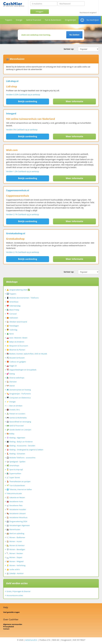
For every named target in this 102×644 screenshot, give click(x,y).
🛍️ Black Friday (13, 310)
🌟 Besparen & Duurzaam (17, 346)
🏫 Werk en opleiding (15, 533)
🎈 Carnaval (12, 314)
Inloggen (39, 12)
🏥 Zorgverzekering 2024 (17, 521)
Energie (19, 20)
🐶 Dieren (11, 386)
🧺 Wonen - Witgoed (15, 561)
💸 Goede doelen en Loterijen (19, 430)
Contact (6, 629)
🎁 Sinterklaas (12, 302)
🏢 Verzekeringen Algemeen (18, 525)
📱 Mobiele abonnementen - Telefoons (23, 298)
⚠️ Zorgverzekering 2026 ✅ (18, 290)
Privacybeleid (8, 627)
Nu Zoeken (74, 35)
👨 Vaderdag (12, 330)
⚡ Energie (11, 402)
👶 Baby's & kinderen (15, 342)
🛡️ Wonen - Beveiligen (16, 549)
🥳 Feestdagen (13, 326)
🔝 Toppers (11, 294)
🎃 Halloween (12, 318)
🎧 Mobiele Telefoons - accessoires (21, 458)
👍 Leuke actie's (13, 569)
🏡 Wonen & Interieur (16, 545)
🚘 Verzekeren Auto (15, 501)
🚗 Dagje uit (12, 366)
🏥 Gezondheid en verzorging (19, 422)
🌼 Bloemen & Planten (16, 350)
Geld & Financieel (34, 20)
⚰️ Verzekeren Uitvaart (16, 513)
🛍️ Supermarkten (14, 473)
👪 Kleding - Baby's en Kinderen (20, 442)
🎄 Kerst (10, 334)
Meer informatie (74, 101)
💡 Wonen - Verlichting (16, 565)
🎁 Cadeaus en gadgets (16, 362)
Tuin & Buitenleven (53, 20)
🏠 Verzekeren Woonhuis (17, 517)
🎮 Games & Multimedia (17, 418)
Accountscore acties (15, 595)
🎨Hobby (10, 434)
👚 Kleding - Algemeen (16, 438)
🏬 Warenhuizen (13, 529)
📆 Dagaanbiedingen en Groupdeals (22, 370)
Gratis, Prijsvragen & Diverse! (19, 591)
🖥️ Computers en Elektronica (19, 398)
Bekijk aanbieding (28, 101)
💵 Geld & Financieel (15, 426)
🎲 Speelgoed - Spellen (16, 462)
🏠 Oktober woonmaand (17, 322)
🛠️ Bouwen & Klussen (16, 358)
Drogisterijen (71, 20)
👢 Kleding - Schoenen (16, 454)
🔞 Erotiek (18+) (13, 410)
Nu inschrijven (93, 20)
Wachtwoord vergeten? (88, 13)
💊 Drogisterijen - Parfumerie (19, 394)
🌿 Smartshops (13, 465)
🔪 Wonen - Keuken (15, 553)
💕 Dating (11, 374)
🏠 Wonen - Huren (14, 541)
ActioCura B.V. (31, 640)
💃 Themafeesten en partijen (19, 481)
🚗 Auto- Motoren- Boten (17, 338)
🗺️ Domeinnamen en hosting (19, 390)
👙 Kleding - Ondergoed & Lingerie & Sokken (25, 450)
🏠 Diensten (12, 382)
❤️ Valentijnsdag (13, 306)
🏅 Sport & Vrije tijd (15, 469)
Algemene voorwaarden (13, 624)
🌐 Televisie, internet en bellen (19, 489)
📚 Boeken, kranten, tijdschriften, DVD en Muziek (27, 354)
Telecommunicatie (14, 493)
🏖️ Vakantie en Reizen (16, 497)
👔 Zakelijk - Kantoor (15, 573)
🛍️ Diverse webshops (15, 378)
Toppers (9, 20)
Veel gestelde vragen (11, 612)
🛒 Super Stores (13, 477)
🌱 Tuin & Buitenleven (16, 485)
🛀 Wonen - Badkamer (16, 537)
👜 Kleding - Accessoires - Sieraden (21, 446)
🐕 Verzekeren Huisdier (16, 509)
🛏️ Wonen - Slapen (14, 557)
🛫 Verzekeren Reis (15, 505)
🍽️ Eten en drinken (14, 406)
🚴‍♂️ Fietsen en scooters (16, 414)
